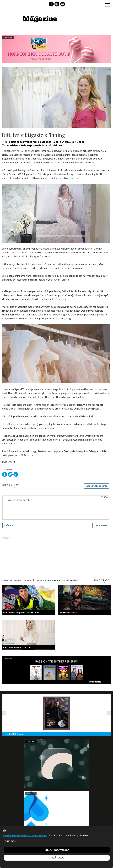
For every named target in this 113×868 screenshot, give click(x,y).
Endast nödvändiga (57, 850)
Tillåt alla (57, 858)
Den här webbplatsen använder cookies (25, 835)
